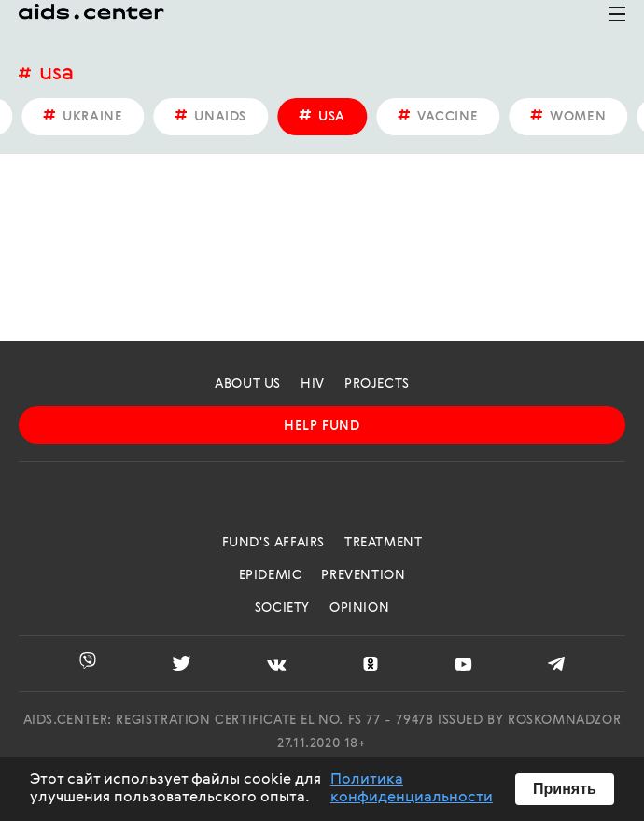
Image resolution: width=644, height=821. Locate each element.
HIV (313, 384)
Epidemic (271, 575)
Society (282, 608)
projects (377, 384)
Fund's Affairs (273, 543)
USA (56, 74)
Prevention (363, 575)
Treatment (383, 543)
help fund (322, 426)
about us (248, 384)
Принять (565, 789)
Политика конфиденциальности (412, 788)
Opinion (359, 608)
